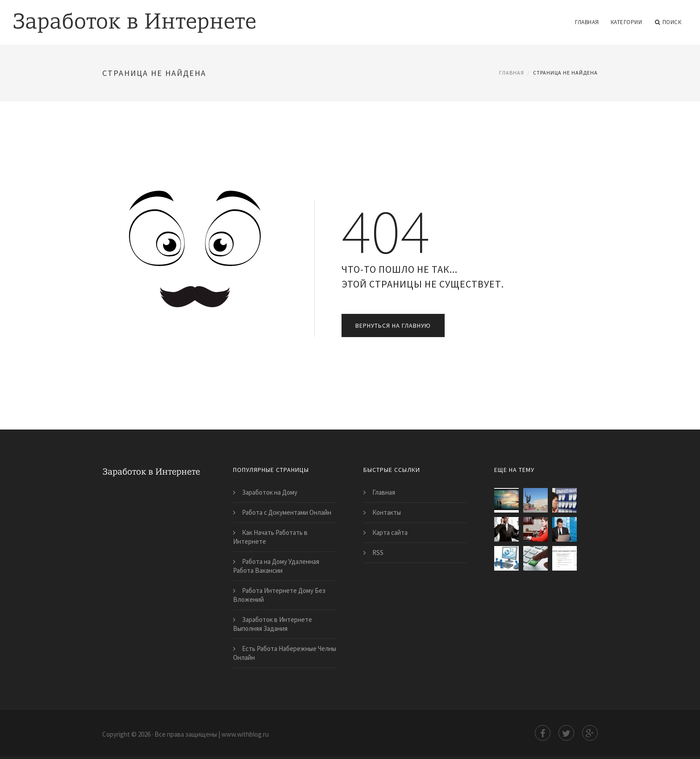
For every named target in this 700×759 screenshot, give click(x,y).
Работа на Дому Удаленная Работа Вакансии (276, 566)
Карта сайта (390, 532)
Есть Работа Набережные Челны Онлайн (285, 653)
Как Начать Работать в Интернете (270, 537)
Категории (627, 22)
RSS (378, 553)
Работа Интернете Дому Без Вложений (279, 595)
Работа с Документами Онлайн (287, 512)
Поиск (668, 22)
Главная (587, 22)
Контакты (387, 512)
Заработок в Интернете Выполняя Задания (273, 624)
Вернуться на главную (393, 325)
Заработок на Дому (270, 492)
